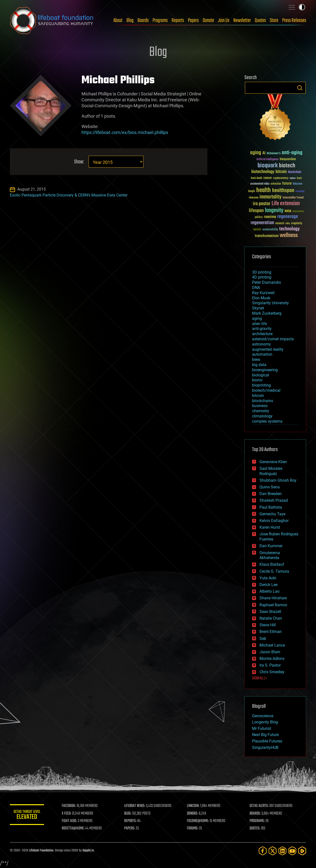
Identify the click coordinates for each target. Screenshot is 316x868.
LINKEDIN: (194, 806)
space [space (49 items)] (257, 229)
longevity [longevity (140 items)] (274, 211)
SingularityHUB (265, 748)
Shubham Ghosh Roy (278, 480)
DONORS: (193, 814)
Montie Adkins (272, 659)
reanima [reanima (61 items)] (270, 217)
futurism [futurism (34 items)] (297, 184)
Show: (79, 162)
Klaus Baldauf (272, 564)
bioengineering (265, 370)
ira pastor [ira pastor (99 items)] (262, 204)
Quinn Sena (270, 487)
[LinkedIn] (282, 851)
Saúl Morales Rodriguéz (271, 471)
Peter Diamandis (267, 282)
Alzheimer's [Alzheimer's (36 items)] (274, 154)
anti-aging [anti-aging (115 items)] (292, 153)
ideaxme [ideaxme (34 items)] (254, 198)
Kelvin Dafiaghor (274, 521)
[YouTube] (292, 851)
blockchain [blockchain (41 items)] (295, 172)
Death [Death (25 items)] (299, 178)
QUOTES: (255, 828)
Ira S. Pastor (270, 665)
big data (259, 365)
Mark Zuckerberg (267, 313)
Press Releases (294, 21)
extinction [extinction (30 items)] (276, 184)
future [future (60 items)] (287, 184)
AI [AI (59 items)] (264, 153)
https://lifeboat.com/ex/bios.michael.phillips (125, 132)
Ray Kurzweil (263, 293)
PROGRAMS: (257, 821)
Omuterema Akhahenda (270, 555)
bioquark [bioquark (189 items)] (268, 166)
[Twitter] (273, 851)
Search (300, 88)
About (118, 21)
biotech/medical (266, 390)
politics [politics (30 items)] (259, 217)
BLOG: (128, 814)
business (260, 406)
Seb (263, 639)
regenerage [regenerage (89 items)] (288, 217)
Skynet (258, 308)
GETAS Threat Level (27, 815)
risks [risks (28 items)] (288, 223)
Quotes (260, 21)
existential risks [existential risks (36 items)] (260, 184)
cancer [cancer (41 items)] (268, 178)
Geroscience (263, 716)
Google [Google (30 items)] (252, 191)
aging (257, 318)
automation (262, 354)
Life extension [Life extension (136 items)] (286, 204)
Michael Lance (272, 645)
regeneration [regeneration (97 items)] (262, 223)
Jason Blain (270, 652)
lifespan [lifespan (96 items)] (256, 211)
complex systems (267, 421)
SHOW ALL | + (260, 678)
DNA (256, 288)
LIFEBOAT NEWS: (135, 806)
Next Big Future (265, 735)
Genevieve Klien (273, 462)
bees (256, 359)
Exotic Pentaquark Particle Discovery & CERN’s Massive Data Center (69, 195)
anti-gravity (262, 329)
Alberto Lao (269, 591)
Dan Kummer (271, 546)
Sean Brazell (270, 612)
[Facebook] (263, 851)
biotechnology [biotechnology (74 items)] (263, 172)
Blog (130, 21)
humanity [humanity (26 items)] (300, 192)
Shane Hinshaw (273, 598)
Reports (178, 21)
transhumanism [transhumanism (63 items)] (267, 236)
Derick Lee (268, 585)
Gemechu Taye (272, 514)
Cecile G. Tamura (274, 571)
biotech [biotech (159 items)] (287, 166)
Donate (208, 21)
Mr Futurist (262, 728)
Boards (143, 21)
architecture (262, 334)
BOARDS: (255, 814)
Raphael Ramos (273, 605)
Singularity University (270, 303)
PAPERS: (130, 828)
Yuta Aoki (268, 578)
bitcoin (258, 396)
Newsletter (242, 21)
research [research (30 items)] (280, 224)
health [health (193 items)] (264, 190)
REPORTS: (131, 821)
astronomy (261, 344)
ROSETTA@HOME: (74, 828)
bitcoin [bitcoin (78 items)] (281, 172)
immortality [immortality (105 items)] (270, 197)
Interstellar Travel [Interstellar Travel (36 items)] (293, 198)
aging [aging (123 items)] (256, 153)
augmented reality (268, 349)
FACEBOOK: (69, 806)
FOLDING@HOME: (198, 821)
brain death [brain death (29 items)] (257, 178)
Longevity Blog (265, 722)
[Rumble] (302, 851)
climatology (262, 416)
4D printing (262, 277)
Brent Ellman (271, 632)
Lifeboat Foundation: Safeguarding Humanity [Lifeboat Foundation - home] (52, 21)
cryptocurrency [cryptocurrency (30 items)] (281, 178)
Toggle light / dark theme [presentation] (302, 7)
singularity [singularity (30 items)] (297, 224)
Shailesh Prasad (274, 500)
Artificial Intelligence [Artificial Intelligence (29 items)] (267, 160)
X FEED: (67, 814)
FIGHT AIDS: (70, 821)
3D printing (262, 272)
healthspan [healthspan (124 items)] (283, 191)
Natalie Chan (271, 618)
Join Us (224, 21)
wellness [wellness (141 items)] (289, 236)
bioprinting (261, 385)
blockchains (263, 401)
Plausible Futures (267, 741)
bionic (257, 380)
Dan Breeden (271, 494)
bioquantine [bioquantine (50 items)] (288, 159)
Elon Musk (261, 298)
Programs (160, 21)
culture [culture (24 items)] (293, 178)
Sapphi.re (88, 851)
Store (274, 21)
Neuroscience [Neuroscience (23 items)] (298, 212)
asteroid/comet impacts (273, 339)
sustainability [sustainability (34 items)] (270, 230)
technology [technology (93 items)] (289, 229)
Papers (193, 21)
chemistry (261, 411)
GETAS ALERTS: (259, 806)
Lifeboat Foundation (41, 851)
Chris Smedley (272, 672)
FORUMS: (193, 828)
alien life (259, 324)
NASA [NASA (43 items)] (288, 211)
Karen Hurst (270, 527)
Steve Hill (268, 625)
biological (261, 375)
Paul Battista (271, 507)
